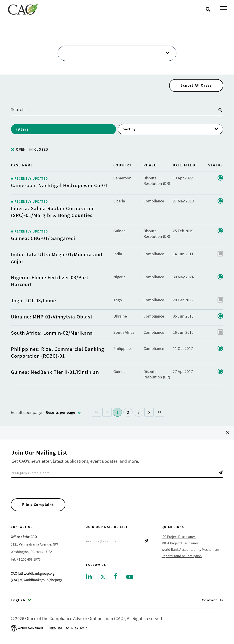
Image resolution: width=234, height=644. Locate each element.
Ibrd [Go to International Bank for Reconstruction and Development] (53, 629)
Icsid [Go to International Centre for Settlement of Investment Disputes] (84, 629)
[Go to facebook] (116, 577)
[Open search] (208, 9)
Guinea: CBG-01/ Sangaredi (43, 239)
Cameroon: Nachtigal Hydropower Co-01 (59, 186)
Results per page (26, 413)
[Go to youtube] (130, 578)
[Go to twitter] (103, 578)
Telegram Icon (221, 473)
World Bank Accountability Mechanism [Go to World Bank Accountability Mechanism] (190, 551)
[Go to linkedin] (89, 577)
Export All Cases (196, 86)
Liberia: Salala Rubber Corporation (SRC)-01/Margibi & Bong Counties (53, 213)
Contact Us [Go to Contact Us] (213, 601)
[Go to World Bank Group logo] (27, 629)
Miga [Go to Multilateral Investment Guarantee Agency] (75, 629)
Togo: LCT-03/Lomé (33, 301)
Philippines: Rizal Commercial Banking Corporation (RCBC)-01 (58, 353)
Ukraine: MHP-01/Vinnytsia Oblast (52, 317)
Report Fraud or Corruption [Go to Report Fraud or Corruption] (182, 557)
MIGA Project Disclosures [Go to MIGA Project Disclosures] (180, 544)
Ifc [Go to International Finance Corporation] (67, 629)
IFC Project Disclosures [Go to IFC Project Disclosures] (179, 538)
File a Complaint (38, 506)
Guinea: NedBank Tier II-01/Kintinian (55, 373)
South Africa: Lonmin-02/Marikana (52, 334)
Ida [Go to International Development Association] (60, 629)
